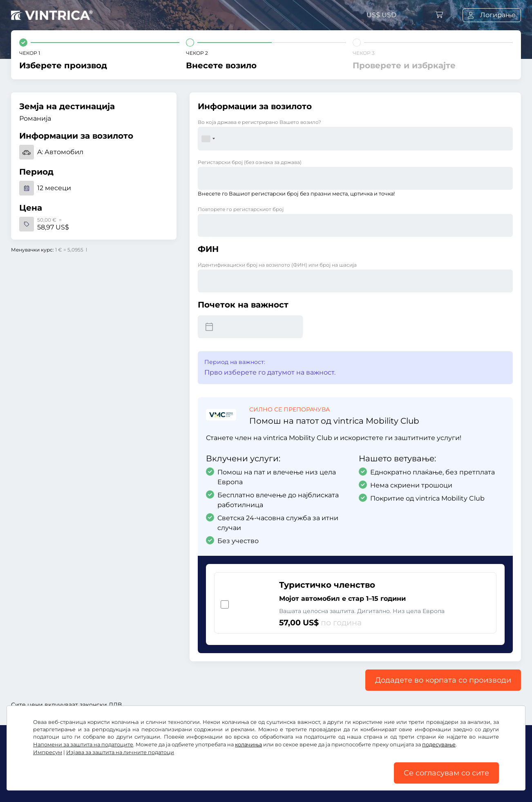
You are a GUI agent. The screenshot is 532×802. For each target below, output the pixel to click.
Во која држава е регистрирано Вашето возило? (259, 122)
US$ (381, 15)
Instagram (78, 763)
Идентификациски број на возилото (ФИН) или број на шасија (277, 265)
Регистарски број (250, 162)
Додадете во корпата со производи (443, 680)
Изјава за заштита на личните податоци (250, 781)
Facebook (32, 763)
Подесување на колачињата (371, 781)
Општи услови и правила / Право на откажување (94, 781)
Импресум (441, 781)
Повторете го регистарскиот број (241, 209)
